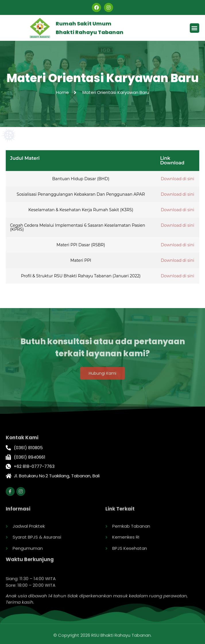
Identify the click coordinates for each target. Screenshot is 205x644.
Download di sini (178, 179)
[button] (195, 29)
